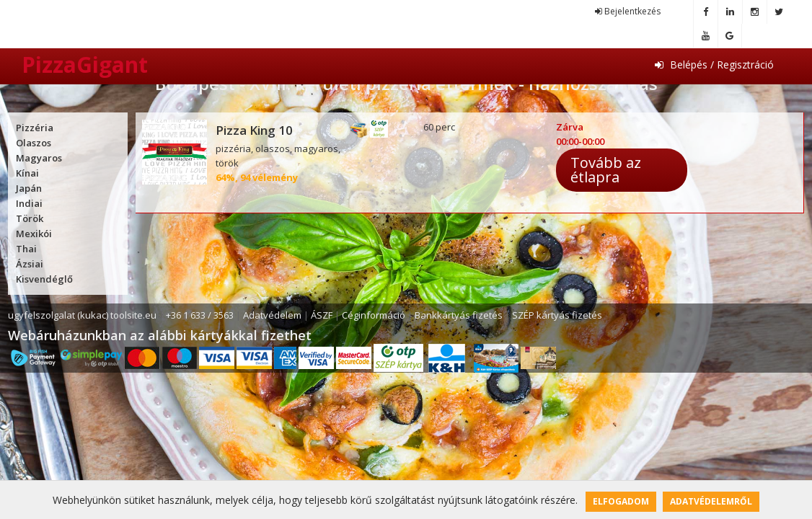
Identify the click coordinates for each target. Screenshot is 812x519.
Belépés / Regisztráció (714, 65)
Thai (26, 249)
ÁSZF (322, 315)
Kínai (27, 173)
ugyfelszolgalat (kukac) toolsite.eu (82, 315)
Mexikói (34, 234)
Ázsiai (30, 264)
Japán (29, 188)
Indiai (29, 203)
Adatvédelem (272, 315)
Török (30, 218)
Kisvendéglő (44, 279)
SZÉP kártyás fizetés (557, 315)
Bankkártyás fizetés (459, 315)
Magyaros (39, 158)
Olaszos (34, 143)
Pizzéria (35, 128)
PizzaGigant (85, 65)
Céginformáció (374, 315)
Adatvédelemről (711, 501)
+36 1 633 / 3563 (200, 315)
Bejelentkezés (628, 11)
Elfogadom (621, 501)
